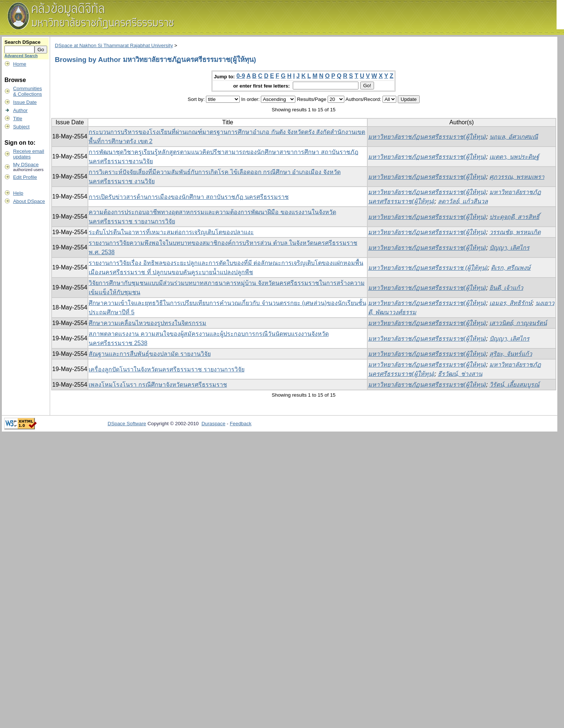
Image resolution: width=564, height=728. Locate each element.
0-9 (241, 76)
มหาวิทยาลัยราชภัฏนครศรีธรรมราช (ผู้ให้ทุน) (428, 268)
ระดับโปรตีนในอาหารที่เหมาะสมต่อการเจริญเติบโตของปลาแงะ (171, 232)
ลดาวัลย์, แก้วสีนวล (463, 201)
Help (18, 193)
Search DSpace (22, 42)
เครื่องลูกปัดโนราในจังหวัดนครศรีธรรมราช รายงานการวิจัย (166, 369)
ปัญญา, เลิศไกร (509, 248)
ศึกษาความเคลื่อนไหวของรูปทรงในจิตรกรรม (147, 323)
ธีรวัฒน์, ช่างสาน (460, 374)
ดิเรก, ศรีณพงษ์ (511, 268)
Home (20, 64)
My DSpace (26, 165)
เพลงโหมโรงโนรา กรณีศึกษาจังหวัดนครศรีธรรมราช (158, 385)
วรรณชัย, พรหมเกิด (515, 232)
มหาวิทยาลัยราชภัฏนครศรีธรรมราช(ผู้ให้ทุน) (427, 137)
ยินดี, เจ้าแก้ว (506, 288)
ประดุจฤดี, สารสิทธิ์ (514, 217)
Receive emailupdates (29, 154)
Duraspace (213, 424)
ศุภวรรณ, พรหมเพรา (517, 177)
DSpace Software (127, 424)
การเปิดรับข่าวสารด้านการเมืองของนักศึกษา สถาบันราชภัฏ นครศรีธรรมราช (189, 197)
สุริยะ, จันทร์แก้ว (511, 354)
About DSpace (29, 201)
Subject (21, 127)
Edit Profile (25, 177)
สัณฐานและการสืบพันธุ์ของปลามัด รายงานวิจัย (150, 354)
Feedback (241, 424)
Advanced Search (21, 56)
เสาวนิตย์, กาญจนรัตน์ (518, 323)
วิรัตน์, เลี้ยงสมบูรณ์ (514, 385)
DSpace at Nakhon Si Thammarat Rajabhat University (114, 45)
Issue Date (25, 102)
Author (20, 110)
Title (18, 119)
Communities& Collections (27, 91)
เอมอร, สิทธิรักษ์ (511, 303)
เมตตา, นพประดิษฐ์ (514, 157)
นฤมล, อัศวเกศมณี (514, 137)
